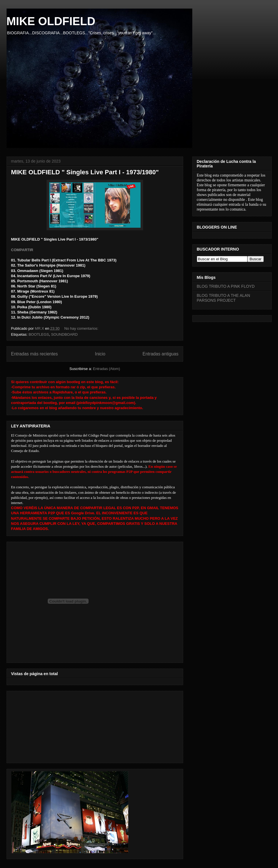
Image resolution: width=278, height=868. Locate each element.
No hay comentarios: (82, 328)
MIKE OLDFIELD (51, 21)
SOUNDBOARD (64, 334)
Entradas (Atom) (106, 369)
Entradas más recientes (35, 354)
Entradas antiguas (161, 354)
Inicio (100, 354)
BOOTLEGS (39, 334)
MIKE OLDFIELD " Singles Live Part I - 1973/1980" (85, 172)
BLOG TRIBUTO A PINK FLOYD (226, 286)
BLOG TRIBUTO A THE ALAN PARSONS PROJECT (224, 298)
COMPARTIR (22, 250)
